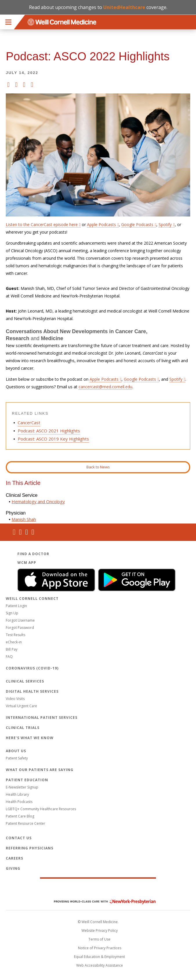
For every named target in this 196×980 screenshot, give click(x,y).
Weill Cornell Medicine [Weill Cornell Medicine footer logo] (98, 889)
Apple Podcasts (104, 379)
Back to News (98, 467)
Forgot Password (20, 628)
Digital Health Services (32, 691)
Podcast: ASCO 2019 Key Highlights (53, 439)
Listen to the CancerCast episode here (42, 224)
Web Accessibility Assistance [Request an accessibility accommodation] (100, 965)
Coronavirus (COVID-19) (32, 668)
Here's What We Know (30, 738)
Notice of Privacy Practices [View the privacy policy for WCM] (100, 948)
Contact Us (19, 838)
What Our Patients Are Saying (40, 770)
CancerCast (29, 423)
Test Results (16, 635)
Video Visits (15, 699)
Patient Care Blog (20, 816)
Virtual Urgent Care (21, 706)
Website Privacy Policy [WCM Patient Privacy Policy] (100, 931)
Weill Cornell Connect (32, 599)
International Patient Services (42, 718)
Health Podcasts (19, 802)
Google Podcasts (140, 379)
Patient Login (16, 606)
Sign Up (12, 613)
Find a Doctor (33, 554)
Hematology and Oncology (38, 501)
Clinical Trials (23, 728)
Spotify (176, 379)
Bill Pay (12, 649)
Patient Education (27, 780)
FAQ (9, 657)
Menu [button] (8, 22)
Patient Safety (17, 758)
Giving (13, 868)
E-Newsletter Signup (22, 787)
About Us (16, 751)
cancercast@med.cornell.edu (105, 387)
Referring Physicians (30, 848)
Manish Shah (24, 519)
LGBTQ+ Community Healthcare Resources (41, 809)
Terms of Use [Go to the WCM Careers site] (99, 939)
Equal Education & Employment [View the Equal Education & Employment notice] (99, 957)
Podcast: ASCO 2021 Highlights (49, 431)
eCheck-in (14, 642)
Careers (14, 858)
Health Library (17, 794)
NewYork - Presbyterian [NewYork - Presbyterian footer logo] (100, 902)
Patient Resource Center (26, 823)
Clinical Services (25, 681)
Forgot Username (20, 620)
